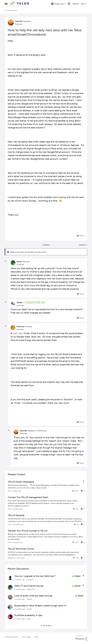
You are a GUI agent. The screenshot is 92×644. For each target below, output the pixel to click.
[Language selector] (58, 4)
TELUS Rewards (16, 515)
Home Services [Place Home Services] (11, 10)
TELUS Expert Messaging (21, 482)
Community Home (11, 637)
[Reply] (80, 236)
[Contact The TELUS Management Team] (46, 503)
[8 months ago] (17, 542)
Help (36, 637)
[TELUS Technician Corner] (46, 553)
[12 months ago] (17, 524)
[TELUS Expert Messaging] (45, 486)
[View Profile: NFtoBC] (13, 304)
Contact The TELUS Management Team (28, 497)
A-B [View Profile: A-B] (9, 491)
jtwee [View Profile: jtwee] (29, 619)
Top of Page (26, 637)
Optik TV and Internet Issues (29, 586)
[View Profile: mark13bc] (11, 22)
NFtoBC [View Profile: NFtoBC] (20, 303)
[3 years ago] (20, 558)
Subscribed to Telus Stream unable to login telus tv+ (41, 606)
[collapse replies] (6, 261)
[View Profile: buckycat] (10, 578)
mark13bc (18, 333)
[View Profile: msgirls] (10, 607)
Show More (46, 626)
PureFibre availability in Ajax (28, 615)
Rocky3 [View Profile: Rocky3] (29, 599)
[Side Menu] (6, 4)
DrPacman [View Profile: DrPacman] (21, 326)
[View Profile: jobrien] (13, 263)
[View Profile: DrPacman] (13, 328)
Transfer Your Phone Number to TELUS (28, 531)
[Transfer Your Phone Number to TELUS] (46, 537)
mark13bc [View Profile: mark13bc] (19, 21)
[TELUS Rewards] (46, 520)
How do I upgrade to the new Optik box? (35, 576)
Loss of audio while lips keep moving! (33, 596)
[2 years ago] (16, 491)
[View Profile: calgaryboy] (10, 587)
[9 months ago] (17, 509)
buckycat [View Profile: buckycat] (30, 579)
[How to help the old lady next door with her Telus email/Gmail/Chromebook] (20, 264)
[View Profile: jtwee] (10, 617)
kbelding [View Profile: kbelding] (11, 558)
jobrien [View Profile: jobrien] (19, 261)
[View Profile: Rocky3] (10, 597)
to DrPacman (41, 431)
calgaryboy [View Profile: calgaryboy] (31, 589)
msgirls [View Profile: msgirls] (29, 609)
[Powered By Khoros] (82, 638)
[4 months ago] (20, 579)
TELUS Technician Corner (21, 549)
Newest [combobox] (83, 245)
